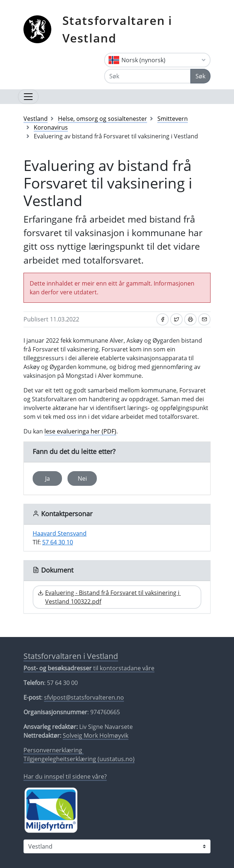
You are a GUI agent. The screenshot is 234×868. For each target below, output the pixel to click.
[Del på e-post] (204, 319)
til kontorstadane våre (89, 668)
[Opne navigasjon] (28, 97)
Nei (82, 478)
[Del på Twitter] (176, 319)
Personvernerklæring (54, 750)
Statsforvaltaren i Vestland (117, 29)
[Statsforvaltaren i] (117, 846)
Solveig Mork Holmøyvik (96, 735)
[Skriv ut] (190, 319)
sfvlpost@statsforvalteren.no (84, 697)
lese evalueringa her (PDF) (80, 431)
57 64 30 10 (58, 542)
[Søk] (147, 76)
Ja (47, 478)
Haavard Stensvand (60, 533)
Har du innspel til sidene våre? (65, 776)
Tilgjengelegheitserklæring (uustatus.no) (79, 759)
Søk (200, 76)
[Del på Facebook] (162, 319)
